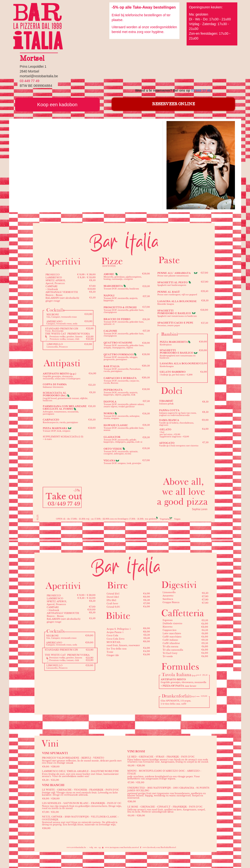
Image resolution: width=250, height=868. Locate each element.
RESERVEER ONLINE (173, 104)
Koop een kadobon (57, 105)
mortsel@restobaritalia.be (39, 76)
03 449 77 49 (201, 90)
